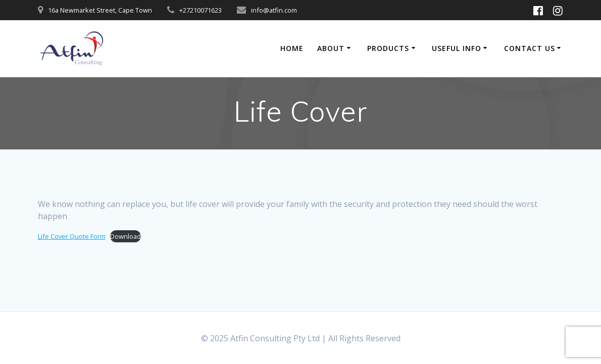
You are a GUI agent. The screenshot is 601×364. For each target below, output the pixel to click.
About (331, 48)
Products (388, 48)
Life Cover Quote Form (72, 236)
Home (292, 48)
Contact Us (530, 48)
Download (126, 236)
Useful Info (457, 48)
